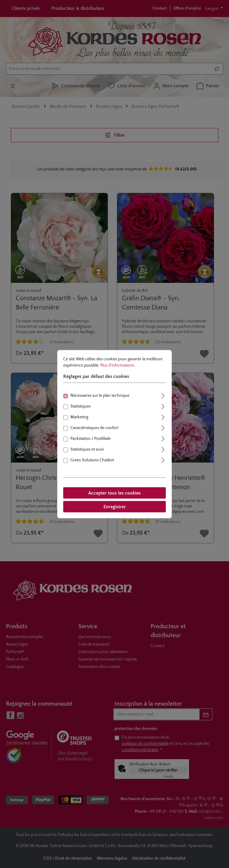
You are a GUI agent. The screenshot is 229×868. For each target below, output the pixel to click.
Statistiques (81, 406)
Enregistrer (115, 507)
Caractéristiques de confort (94, 428)
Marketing (79, 417)
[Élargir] (163, 395)
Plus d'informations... (119, 365)
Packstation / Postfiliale (90, 438)
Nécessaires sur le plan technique (100, 395)
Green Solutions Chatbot (92, 460)
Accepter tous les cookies (114, 493)
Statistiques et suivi (87, 449)
